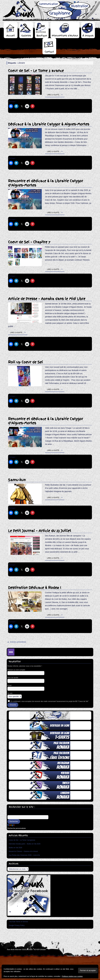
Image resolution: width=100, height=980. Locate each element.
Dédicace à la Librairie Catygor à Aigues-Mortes (49, 124)
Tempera (85, 956)
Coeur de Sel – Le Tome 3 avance (36, 71)
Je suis (10, 693)
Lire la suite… (55, 95)
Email (9, 685)
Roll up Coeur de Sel (25, 362)
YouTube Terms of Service (19, 922)
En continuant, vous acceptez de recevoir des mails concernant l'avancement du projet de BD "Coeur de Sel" (48, 701)
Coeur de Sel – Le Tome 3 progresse (22, 840)
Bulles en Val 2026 (15, 848)
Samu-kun (17, 480)
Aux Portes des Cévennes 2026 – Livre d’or (24, 855)
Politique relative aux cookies (72, 976)
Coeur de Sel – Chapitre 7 (29, 242)
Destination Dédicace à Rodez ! (35, 588)
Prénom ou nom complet (16, 670)
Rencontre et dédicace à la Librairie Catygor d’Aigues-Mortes (46, 183)
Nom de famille (13, 678)
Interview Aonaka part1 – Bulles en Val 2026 (25, 844)
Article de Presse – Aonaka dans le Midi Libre (47, 299)
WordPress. (94, 956)
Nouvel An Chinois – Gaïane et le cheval (23, 851)
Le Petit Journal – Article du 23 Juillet (40, 531)
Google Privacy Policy (17, 925)
